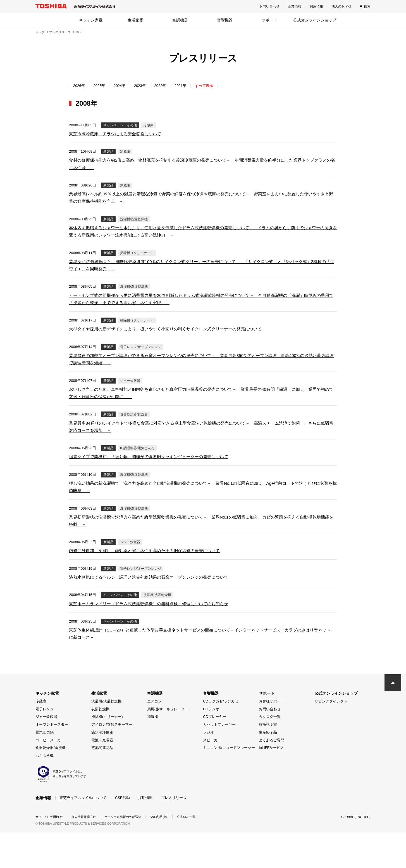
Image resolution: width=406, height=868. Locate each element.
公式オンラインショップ (315, 20)
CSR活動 (122, 833)
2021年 (192, 86)
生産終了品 (268, 768)
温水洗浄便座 (102, 768)
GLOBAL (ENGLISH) (355, 852)
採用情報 (316, 6)
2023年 (147, 86)
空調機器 (180, 20)
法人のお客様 (341, 6)
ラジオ (208, 768)
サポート (269, 20)
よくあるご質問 (272, 776)
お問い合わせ (269, 6)
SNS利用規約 (168, 852)
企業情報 (295, 6)
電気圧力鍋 (45, 768)
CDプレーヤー (215, 752)
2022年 (170, 86)
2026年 (80, 86)
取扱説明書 (268, 760)
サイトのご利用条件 (51, 852)
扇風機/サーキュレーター (168, 745)
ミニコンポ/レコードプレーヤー (229, 783)
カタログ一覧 (270, 752)
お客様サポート (272, 737)
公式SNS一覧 (197, 852)
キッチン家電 (91, 20)
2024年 (125, 86)
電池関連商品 (102, 783)
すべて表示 (218, 86)
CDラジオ (211, 745)
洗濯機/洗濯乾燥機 (106, 737)
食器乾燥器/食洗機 (51, 783)
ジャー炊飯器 (46, 752)
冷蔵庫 (41, 737)
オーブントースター (52, 760)
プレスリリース (174, 833)
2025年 (102, 86)
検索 (367, 6)
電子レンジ (45, 745)
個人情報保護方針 (87, 852)
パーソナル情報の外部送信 (129, 852)
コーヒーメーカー (50, 776)
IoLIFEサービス (271, 783)
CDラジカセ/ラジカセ (221, 737)
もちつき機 (45, 791)
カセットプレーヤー (219, 760)
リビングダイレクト (331, 737)
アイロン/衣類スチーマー (112, 760)
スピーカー (212, 776)
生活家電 (135, 20)
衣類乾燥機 (100, 745)
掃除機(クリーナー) (107, 752)
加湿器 (153, 752)
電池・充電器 (102, 776)
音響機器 (225, 20)
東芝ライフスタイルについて (83, 833)
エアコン (154, 737)
